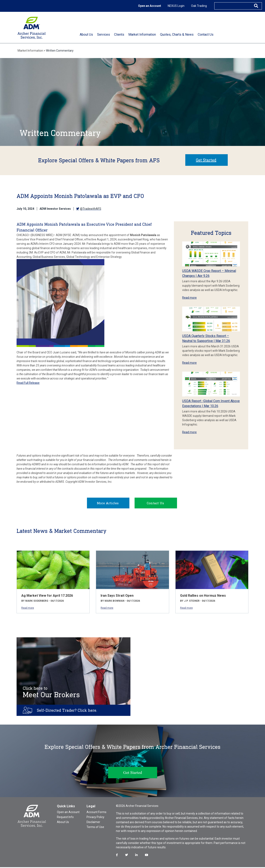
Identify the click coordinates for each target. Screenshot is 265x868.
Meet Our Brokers (51, 693)
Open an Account (150, 6)
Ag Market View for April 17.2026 (47, 596)
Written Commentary (60, 51)
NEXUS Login (176, 6)
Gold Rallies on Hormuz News (203, 596)
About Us (63, 823)
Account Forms (96, 813)
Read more (189, 298)
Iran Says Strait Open (117, 596)
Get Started (206, 160)
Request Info (65, 818)
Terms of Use (95, 828)
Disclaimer (93, 823)
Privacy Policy (95, 818)
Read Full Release (28, 383)
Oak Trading (199, 6)
